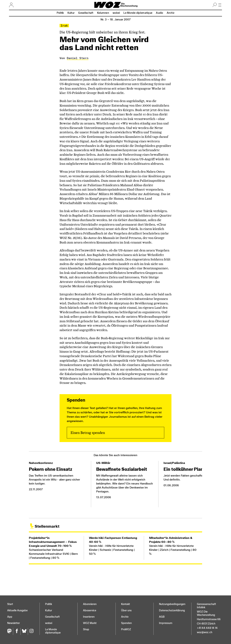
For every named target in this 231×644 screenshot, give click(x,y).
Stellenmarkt (47, 526)
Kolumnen (103, 13)
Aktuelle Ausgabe (17, 610)
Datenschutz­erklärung (172, 610)
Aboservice (90, 610)
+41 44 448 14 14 (207, 628)
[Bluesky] (24, 631)
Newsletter (14, 623)
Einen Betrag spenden (88, 433)
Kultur (71, 13)
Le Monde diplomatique (138, 13)
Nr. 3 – (116, 20)
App (10, 617)
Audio (159, 13)
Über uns (126, 610)
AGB (162, 617)
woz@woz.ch (205, 632)
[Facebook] (17, 631)
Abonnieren (90, 604)
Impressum (166, 623)
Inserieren (89, 617)
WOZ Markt (90, 623)
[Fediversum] (10, 631)
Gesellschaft (86, 13)
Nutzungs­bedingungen (172, 604)
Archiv (171, 13)
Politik (60, 13)
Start (10, 604)
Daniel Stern (78, 58)
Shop (86, 629)
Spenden (126, 623)
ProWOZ (126, 629)
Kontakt (126, 604)
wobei (116, 13)
